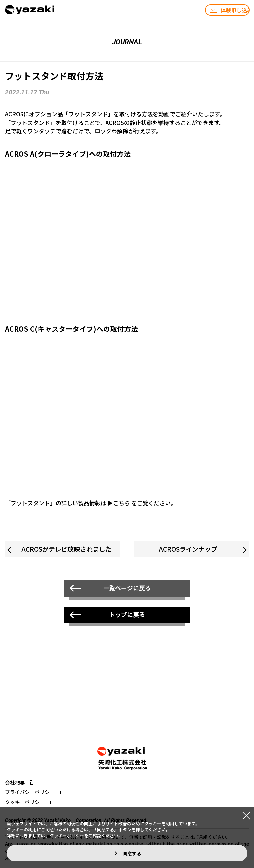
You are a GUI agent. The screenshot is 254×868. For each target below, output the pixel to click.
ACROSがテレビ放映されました (66, 549)
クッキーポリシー (25, 802)
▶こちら (119, 503)
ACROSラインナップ (188, 549)
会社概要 (15, 782)
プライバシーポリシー (30, 792)
